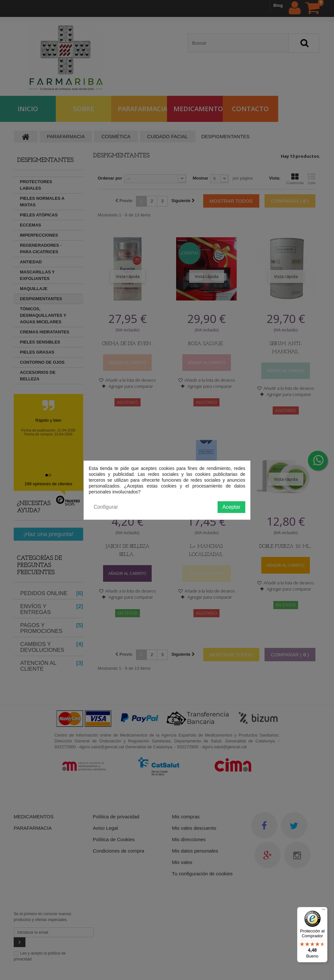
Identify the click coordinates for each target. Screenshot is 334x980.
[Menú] (324, 911)
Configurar (106, 507)
